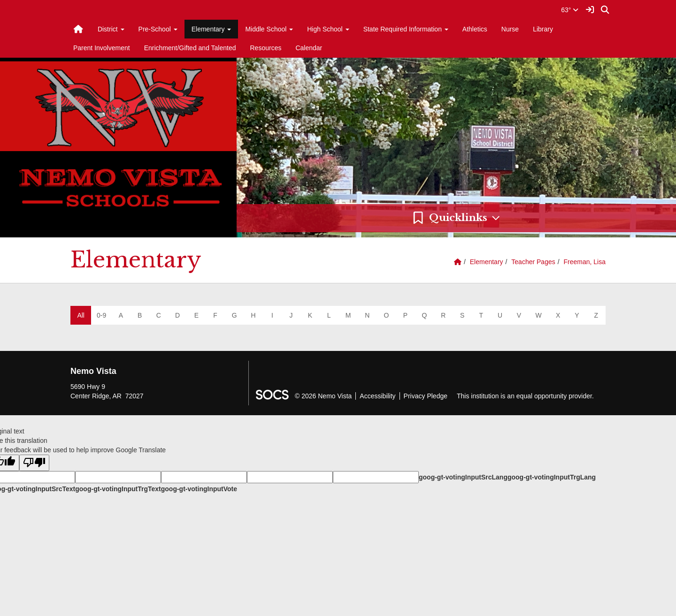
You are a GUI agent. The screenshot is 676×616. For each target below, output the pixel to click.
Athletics (475, 29)
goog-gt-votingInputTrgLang (552, 477)
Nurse (510, 29)
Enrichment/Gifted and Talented (190, 48)
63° (570, 10)
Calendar (309, 48)
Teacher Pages (533, 262)
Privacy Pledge (426, 396)
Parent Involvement (102, 48)
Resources (266, 48)
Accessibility (377, 396)
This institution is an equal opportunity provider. (525, 396)
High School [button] (328, 29)
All (81, 315)
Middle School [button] (269, 29)
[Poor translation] (34, 463)
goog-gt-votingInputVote (199, 489)
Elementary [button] (211, 29)
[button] (456, 218)
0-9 (101, 315)
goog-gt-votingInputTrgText (118, 489)
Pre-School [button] (158, 29)
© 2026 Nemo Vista (323, 396)
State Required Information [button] (406, 29)
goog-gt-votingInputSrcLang (463, 477)
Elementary (487, 262)
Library (543, 29)
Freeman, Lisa (585, 262)
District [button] (111, 29)
